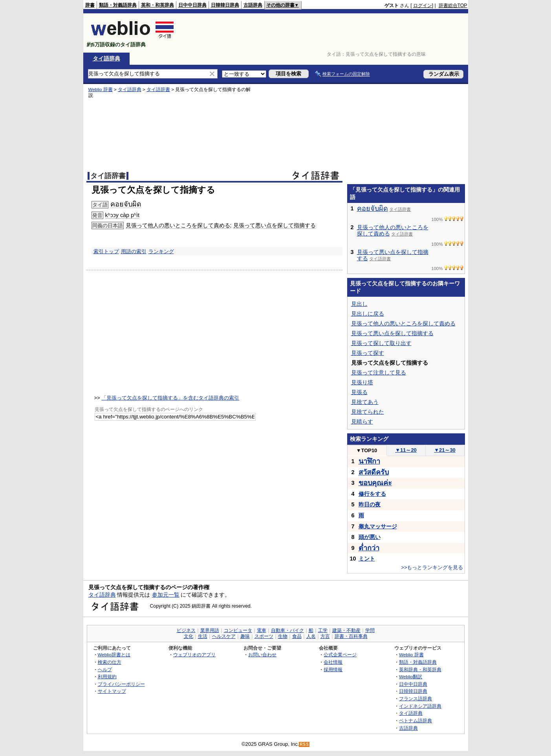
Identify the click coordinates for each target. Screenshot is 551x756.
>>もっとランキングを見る (432, 567)
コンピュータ (238, 630)
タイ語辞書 (158, 89)
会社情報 (333, 662)
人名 (311, 636)
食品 (297, 636)
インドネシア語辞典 (420, 706)
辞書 (90, 5)
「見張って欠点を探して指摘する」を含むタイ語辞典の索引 (170, 398)
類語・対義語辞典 (118, 5)
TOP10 (367, 450)
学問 (370, 630)
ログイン (423, 5)
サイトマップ (112, 691)
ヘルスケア (224, 636)
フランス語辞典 (416, 698)
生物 (283, 636)
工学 (323, 630)
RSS (304, 744)
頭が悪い (370, 537)
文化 (189, 636)
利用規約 (107, 677)
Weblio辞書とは (114, 655)
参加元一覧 (166, 595)
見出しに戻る (368, 314)
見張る (359, 392)
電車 (262, 630)
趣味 (245, 636)
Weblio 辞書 (101, 89)
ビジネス (186, 630)
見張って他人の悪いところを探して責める (178, 225)
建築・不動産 (346, 630)
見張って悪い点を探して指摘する (275, 225)
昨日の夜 (370, 504)
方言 (325, 636)
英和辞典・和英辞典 (420, 669)
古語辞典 (253, 5)
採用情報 (333, 669)
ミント (367, 559)
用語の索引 (134, 251)
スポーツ (264, 636)
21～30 (445, 450)
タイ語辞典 (106, 58)
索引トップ (106, 251)
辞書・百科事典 (351, 636)
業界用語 (210, 630)
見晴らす (362, 422)
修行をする (372, 494)
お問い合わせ (262, 655)
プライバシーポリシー (121, 684)
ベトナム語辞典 (416, 720)
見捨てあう (365, 402)
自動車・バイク (287, 630)
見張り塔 (362, 382)
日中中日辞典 (192, 5)
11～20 (406, 450)
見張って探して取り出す (381, 343)
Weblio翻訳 (411, 677)
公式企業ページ (340, 655)
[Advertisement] (324, 33)
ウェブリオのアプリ (194, 655)
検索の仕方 (110, 662)
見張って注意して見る (379, 373)
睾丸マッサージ (378, 526)
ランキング (161, 251)
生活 (203, 636)
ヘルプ (105, 669)
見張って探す (368, 353)
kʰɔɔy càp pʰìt (123, 215)
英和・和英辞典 (157, 5)
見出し (359, 304)
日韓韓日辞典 (225, 5)
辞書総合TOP (453, 5)
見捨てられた (368, 412)
